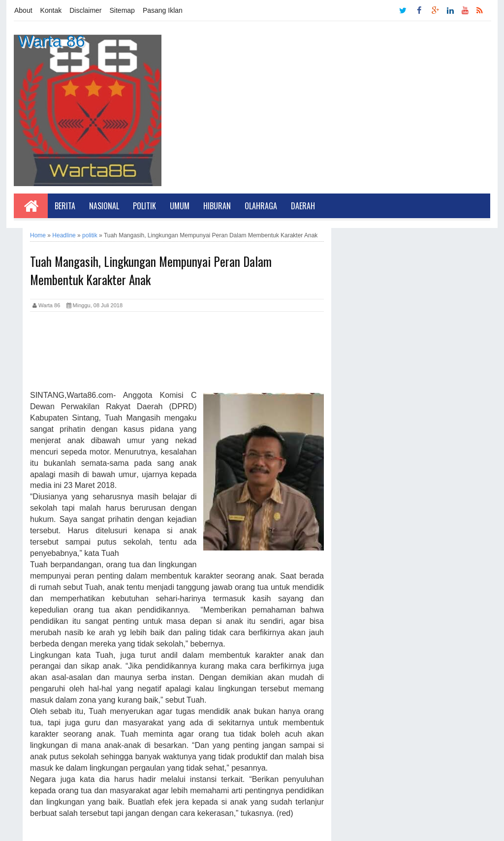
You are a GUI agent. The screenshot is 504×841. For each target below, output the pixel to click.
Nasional (104, 206)
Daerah (303, 206)
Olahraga (261, 206)
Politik (144, 206)
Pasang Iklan (163, 10)
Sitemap (122, 10)
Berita (65, 206)
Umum (180, 206)
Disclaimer (85, 10)
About (23, 10)
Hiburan (217, 206)
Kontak (51, 10)
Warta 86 (51, 41)
